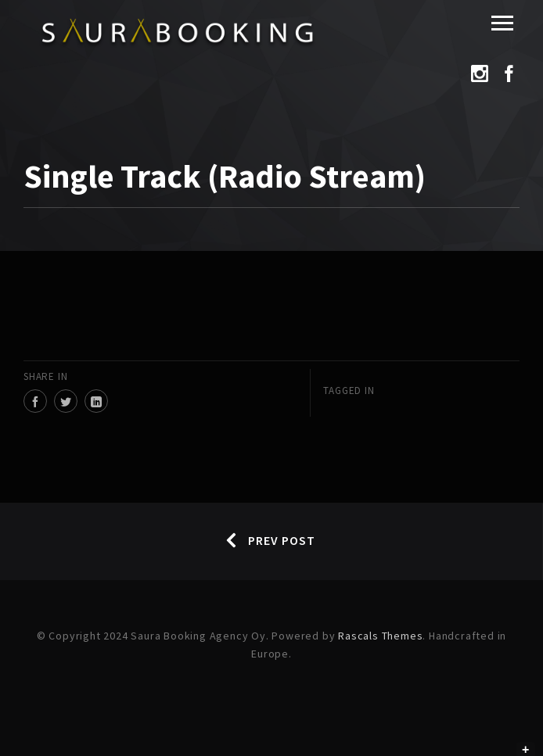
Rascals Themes (380, 636)
